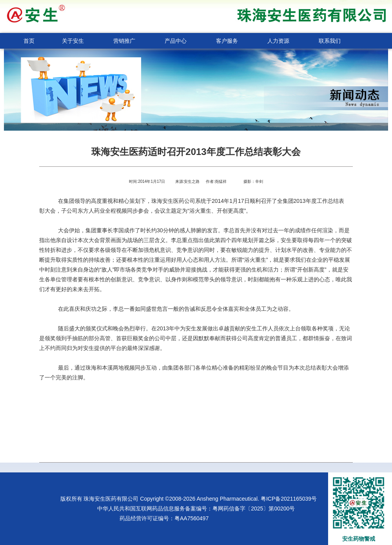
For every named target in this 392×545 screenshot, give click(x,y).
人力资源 (278, 41)
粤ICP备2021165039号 (289, 499)
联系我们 (330, 41)
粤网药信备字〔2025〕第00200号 (254, 509)
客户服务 (227, 41)
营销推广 (124, 41)
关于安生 (73, 41)
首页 (29, 41)
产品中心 (176, 41)
